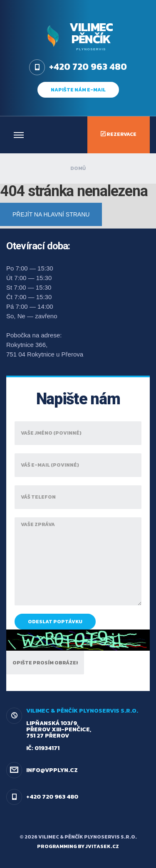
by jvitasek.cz (98, 846)
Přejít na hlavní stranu (51, 214)
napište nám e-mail (78, 90)
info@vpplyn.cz (52, 770)
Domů (78, 168)
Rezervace (119, 134)
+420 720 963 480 (52, 797)
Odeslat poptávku (55, 622)
